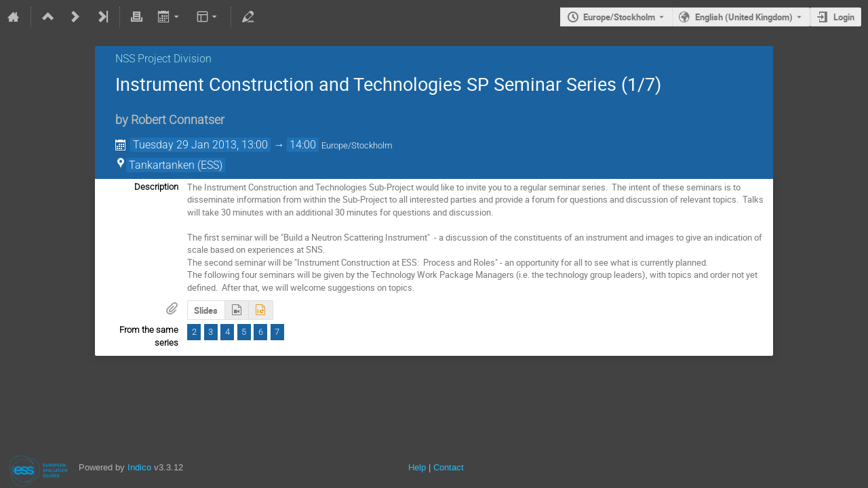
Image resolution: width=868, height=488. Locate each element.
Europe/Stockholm (619, 17)
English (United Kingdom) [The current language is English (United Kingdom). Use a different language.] (744, 17)
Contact (449, 467)
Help (417, 467)
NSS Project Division (163, 59)
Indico (139, 467)
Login (844, 17)
